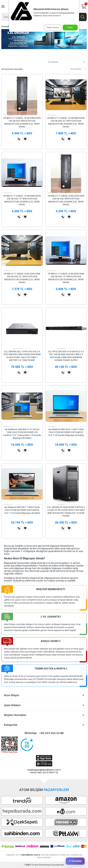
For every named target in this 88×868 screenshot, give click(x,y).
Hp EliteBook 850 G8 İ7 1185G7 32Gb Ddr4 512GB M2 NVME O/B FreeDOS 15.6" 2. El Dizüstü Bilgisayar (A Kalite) (22, 510)
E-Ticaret (34, 865)
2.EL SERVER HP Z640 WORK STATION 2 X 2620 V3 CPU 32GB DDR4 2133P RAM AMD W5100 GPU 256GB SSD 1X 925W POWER (66, 512)
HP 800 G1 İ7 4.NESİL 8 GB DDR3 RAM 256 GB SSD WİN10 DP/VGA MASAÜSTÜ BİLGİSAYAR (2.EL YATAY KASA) (66, 200)
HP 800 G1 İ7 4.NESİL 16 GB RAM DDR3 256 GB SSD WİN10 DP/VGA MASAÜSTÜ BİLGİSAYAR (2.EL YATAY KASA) (22, 122)
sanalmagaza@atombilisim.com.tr (44, 770)
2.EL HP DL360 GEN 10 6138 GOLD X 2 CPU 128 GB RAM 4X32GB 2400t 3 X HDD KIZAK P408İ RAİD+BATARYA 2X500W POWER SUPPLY (66, 356)
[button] (8, 115)
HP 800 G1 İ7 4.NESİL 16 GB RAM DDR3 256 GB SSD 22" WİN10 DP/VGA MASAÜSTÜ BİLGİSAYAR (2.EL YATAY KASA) (66, 122)
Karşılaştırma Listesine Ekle (19, 139)
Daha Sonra (53, 27)
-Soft (27, 865)
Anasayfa (6, 26)
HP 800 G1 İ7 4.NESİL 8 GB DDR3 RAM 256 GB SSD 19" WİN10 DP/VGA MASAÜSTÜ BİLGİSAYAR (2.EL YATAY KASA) (66, 278)
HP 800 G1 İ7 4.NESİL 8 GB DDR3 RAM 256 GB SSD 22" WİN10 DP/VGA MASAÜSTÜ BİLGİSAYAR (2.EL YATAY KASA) (22, 278)
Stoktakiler (78, 69)
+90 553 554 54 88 (51, 733)
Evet (70, 27)
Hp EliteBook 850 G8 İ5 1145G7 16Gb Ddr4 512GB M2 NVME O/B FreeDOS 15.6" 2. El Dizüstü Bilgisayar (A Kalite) (66, 432)
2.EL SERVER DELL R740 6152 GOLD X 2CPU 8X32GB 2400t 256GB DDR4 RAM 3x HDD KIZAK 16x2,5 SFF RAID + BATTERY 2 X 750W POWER (22, 356)
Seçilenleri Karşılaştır (12, 69)
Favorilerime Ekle (25, 139)
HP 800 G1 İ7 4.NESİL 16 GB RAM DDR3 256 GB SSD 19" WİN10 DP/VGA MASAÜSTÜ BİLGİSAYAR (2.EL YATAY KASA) (22, 200)
